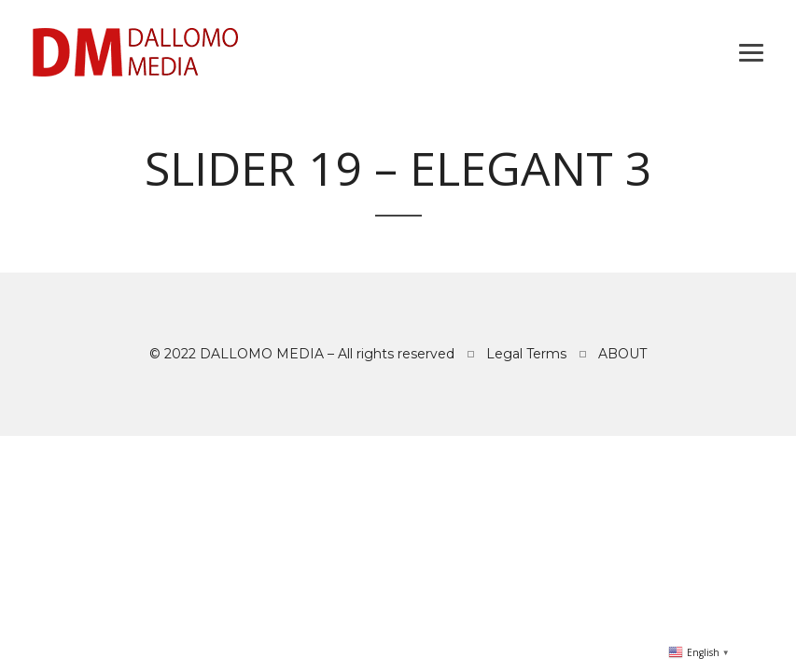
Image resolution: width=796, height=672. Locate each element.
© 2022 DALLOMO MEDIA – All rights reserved (302, 354)
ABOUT (622, 354)
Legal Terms (526, 354)
